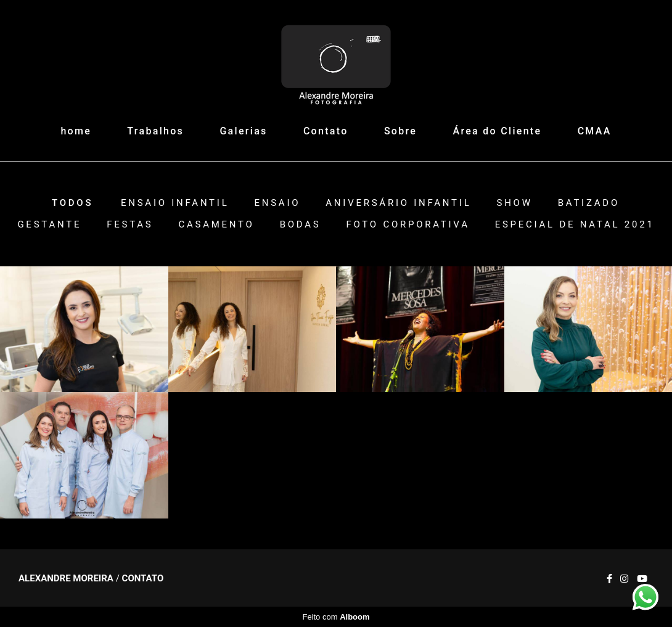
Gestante (49, 225)
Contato (326, 131)
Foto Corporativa (408, 225)
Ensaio (277, 203)
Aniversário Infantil (398, 203)
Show (514, 203)
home (76, 131)
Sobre (400, 131)
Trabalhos (155, 131)
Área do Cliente (498, 131)
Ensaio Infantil (175, 203)
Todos (72, 203)
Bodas (301, 225)
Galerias (243, 131)
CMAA (595, 131)
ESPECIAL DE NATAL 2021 (575, 225)
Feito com (336, 617)
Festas (130, 225)
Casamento (216, 225)
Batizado (589, 203)
